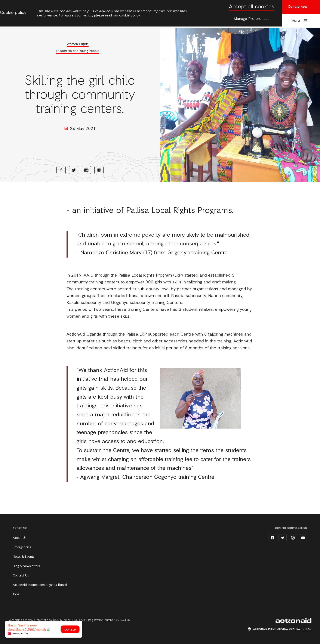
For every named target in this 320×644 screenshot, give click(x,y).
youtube (303, 538)
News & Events (24, 557)
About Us (20, 538)
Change (307, 629)
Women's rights (78, 44)
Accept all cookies (252, 7)
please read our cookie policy (117, 16)
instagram (293, 538)
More (296, 21)
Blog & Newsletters (26, 566)
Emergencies (22, 547)
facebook (272, 538)
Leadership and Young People (78, 51)
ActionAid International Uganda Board (40, 585)
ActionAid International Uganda (293, 620)
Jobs (16, 594)
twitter (283, 538)
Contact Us (21, 576)
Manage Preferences (252, 19)
